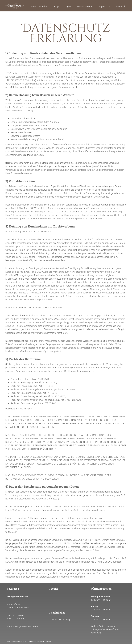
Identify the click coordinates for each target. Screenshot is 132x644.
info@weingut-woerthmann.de (23, 627)
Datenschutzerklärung (59, 620)
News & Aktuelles (39, 6)
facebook (121, 6)
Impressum (104, 6)
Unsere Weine (85, 6)
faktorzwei (41, 641)
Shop (56, 6)
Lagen (68, 6)
